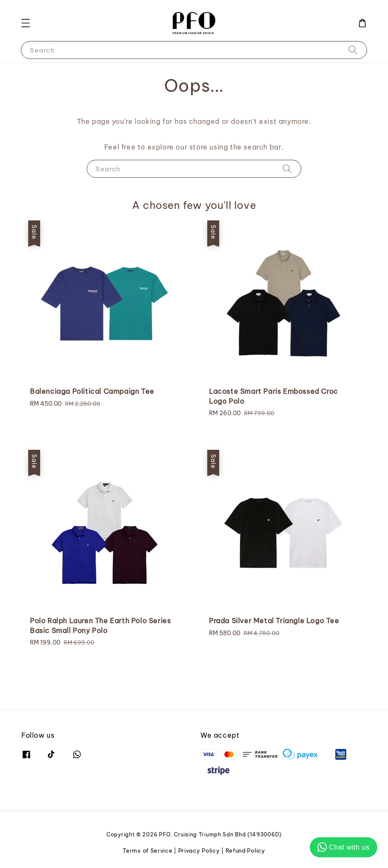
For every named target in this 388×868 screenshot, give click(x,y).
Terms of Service (147, 850)
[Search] (353, 50)
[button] (26, 23)
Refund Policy (245, 850)
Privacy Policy (199, 850)
